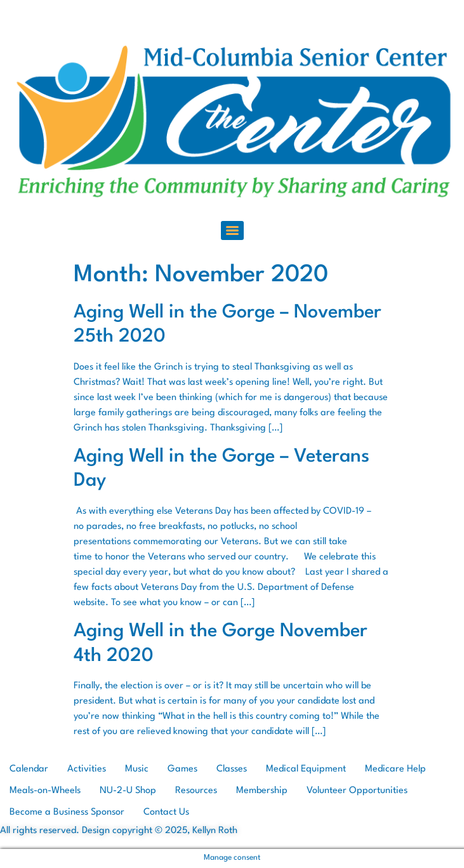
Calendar (29, 769)
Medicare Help (395, 769)
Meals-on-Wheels (45, 791)
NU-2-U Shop (128, 791)
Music (137, 769)
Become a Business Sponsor (67, 812)
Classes (232, 769)
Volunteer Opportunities (357, 791)
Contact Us (166, 812)
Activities (87, 769)
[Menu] (232, 230)
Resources (196, 791)
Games (182, 769)
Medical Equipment (306, 769)
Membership (262, 791)
